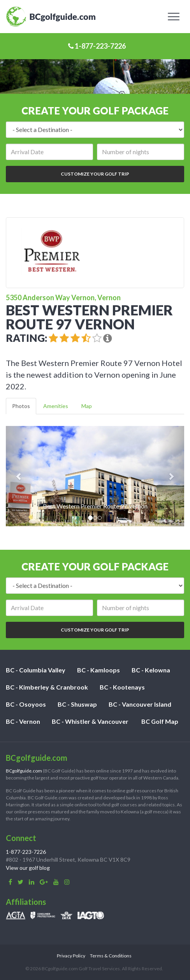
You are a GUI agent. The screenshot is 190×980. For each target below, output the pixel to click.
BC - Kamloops (99, 670)
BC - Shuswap (77, 704)
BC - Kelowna (151, 670)
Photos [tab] (21, 406)
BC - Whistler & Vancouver (90, 721)
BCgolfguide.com (24, 771)
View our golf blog (28, 868)
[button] (19, 476)
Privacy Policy (71, 956)
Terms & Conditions (111, 956)
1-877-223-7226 (97, 46)
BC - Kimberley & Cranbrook (47, 687)
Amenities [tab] (56, 406)
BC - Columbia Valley (36, 670)
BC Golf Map (160, 721)
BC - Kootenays (122, 687)
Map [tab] (87, 406)
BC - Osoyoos (26, 704)
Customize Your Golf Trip (95, 174)
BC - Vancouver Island (140, 704)
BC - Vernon (23, 721)
